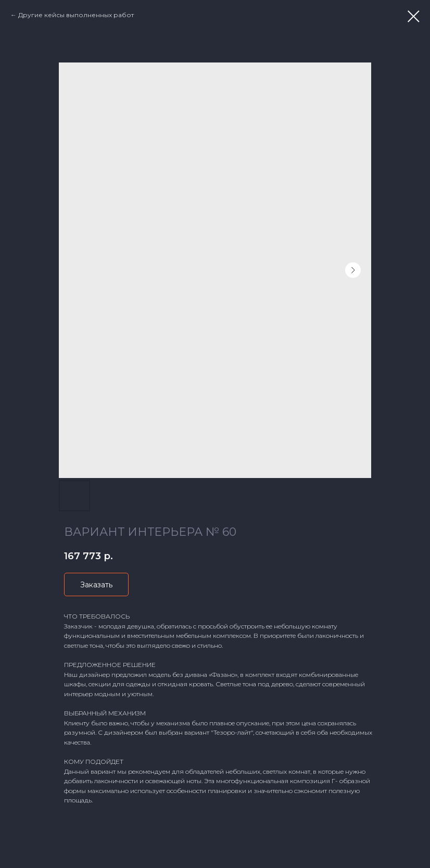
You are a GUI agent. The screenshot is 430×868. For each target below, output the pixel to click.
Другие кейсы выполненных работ (76, 15)
